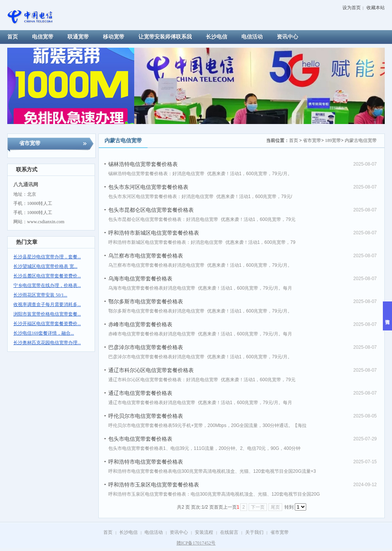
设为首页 (352, 8)
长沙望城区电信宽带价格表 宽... (45, 266)
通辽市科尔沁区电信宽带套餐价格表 (151, 370)
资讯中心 (179, 532)
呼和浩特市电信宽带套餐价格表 (146, 462)
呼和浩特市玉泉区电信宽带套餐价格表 (154, 485)
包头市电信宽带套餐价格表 (140, 439)
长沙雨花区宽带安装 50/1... (40, 295)
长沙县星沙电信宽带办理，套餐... (47, 257)
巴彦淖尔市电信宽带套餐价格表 (146, 347)
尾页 (275, 507)
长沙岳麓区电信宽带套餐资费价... (47, 276)
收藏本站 (376, 8)
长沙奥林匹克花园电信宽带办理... (47, 343)
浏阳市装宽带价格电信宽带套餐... (47, 314)
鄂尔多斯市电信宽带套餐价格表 (146, 301)
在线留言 (229, 532)
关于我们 (254, 532)
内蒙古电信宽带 (361, 140)
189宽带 (333, 140)
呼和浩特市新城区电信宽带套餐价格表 (154, 233)
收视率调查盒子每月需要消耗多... (47, 304)
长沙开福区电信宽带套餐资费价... (47, 324)
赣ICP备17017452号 (196, 543)
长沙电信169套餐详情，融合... (44, 333)
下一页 (258, 507)
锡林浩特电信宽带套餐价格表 (143, 164)
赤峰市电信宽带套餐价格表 (140, 324)
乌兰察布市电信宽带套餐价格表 (146, 256)
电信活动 (154, 532)
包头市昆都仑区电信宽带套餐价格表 (151, 210)
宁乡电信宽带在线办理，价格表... (47, 285)
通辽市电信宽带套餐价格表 (140, 393)
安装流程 (204, 532)
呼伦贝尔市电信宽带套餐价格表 (146, 416)
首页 (294, 140)
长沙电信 (129, 532)
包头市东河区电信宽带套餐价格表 (148, 187)
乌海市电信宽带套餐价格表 (140, 279)
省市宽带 (312, 140)
